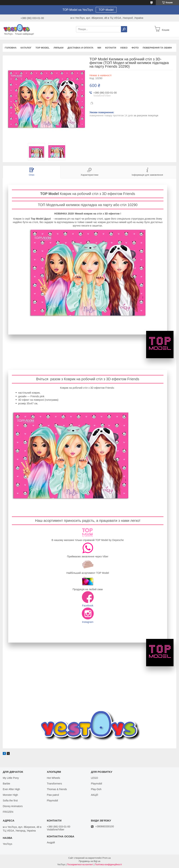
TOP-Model (106, 10)
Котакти (111, 48)
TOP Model (42, 48)
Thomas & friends (57, 789)
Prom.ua (107, 858)
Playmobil (52, 801)
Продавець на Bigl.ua (89, 861)
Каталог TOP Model (88, 324)
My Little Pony (11, 778)
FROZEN (8, 812)
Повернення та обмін (157, 48)
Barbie (6, 784)
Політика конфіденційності (108, 865)
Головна (11, 48)
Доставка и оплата (80, 48)
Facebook (88, 606)
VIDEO (124, 48)
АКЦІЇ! (95, 795)
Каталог (26, 48)
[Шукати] (124, 29)
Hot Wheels (53, 778)
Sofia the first (10, 801)
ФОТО (135, 48)
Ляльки (58, 48)
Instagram (88, 622)
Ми (99, 48)
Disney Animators (13, 806)
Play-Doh (96, 789)
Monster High (10, 795)
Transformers (54, 784)
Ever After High (11, 789)
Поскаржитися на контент (80, 865)
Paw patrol (53, 795)
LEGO (95, 778)
